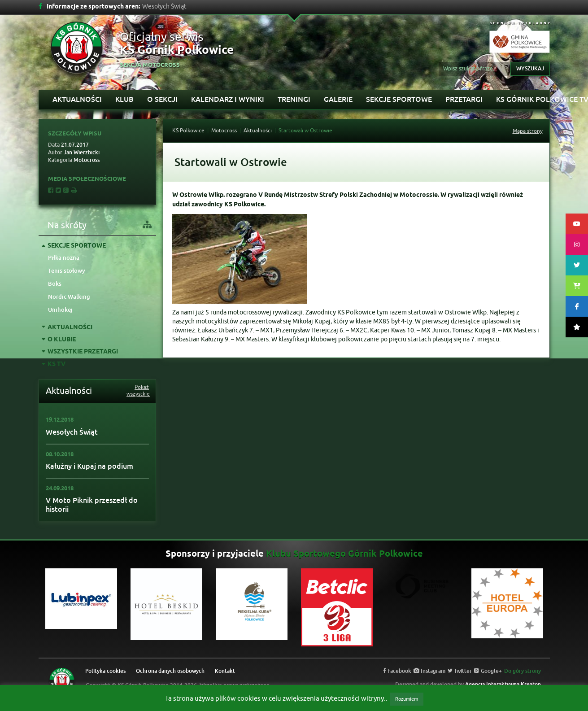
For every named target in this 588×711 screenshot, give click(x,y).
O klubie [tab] (59, 340)
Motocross (224, 131)
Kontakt (225, 671)
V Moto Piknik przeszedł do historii (92, 505)
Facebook (397, 671)
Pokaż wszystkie (138, 391)
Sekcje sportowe (399, 99)
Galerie (338, 99)
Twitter (460, 671)
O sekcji (162, 99)
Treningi (294, 99)
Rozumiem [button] (407, 699)
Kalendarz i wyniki (228, 99)
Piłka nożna (64, 258)
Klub (124, 99)
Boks (55, 284)
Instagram (429, 671)
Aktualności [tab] (67, 328)
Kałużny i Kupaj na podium (89, 466)
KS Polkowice (188, 131)
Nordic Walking (69, 297)
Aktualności (77, 99)
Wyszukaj (530, 69)
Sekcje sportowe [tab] (74, 246)
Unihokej (60, 310)
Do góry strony (523, 671)
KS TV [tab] (54, 364)
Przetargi (464, 99)
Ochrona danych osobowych (170, 671)
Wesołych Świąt (72, 432)
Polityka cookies (105, 671)
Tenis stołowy (67, 271)
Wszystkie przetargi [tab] (80, 352)
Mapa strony (528, 131)
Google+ (488, 671)
